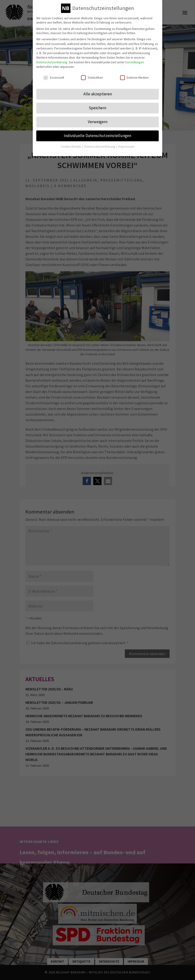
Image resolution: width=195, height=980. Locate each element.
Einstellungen (135, 59)
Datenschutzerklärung (52, 59)
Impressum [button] (126, 143)
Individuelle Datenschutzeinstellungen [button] (97, 132)
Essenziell (54, 74)
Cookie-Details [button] (71, 143)
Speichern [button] (97, 105)
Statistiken (92, 74)
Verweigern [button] (98, 118)
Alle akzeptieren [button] (98, 91)
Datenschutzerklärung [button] (100, 143)
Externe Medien (134, 74)
